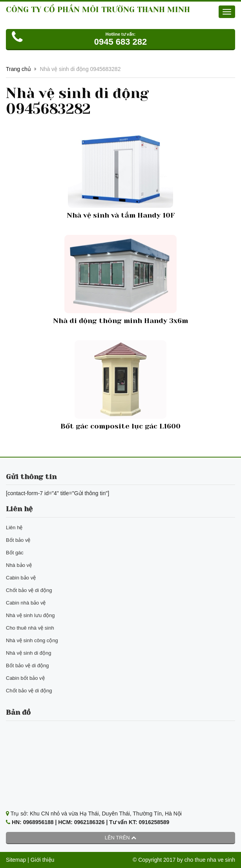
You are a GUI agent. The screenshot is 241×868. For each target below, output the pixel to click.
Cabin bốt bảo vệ (25, 678)
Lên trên (121, 838)
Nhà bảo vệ (19, 565)
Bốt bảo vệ (18, 540)
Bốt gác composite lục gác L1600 (120, 426)
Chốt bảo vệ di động (29, 590)
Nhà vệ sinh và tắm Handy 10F (121, 215)
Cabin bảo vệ (21, 578)
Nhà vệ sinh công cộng (32, 640)
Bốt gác (15, 553)
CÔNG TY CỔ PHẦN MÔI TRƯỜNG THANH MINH (98, 10)
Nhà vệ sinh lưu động (30, 615)
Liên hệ (14, 528)
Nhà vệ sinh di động (28, 653)
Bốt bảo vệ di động (27, 666)
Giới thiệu (43, 860)
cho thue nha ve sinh (210, 860)
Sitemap (16, 860)
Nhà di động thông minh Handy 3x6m (120, 321)
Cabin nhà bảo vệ (26, 603)
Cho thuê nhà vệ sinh (30, 628)
